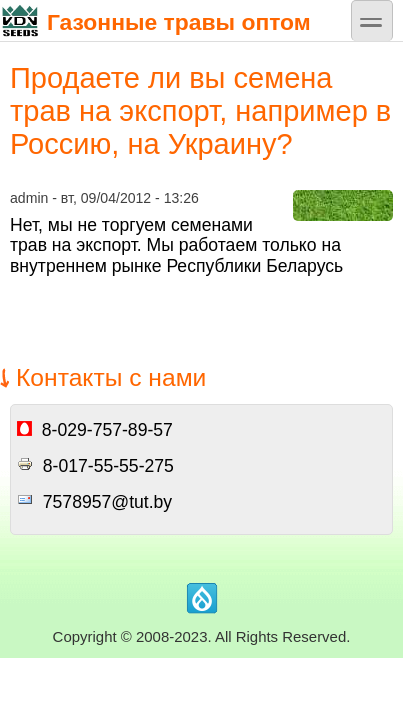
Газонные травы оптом (155, 20)
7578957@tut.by (107, 502)
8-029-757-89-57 (107, 430)
